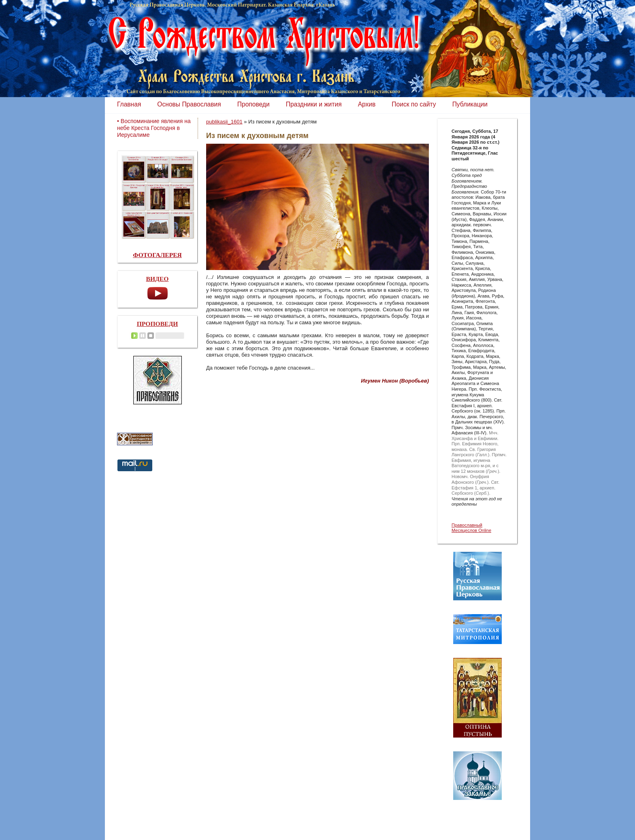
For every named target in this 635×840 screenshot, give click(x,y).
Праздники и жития (314, 104)
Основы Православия (189, 104)
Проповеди (254, 104)
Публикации (470, 104)
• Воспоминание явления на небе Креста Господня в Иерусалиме (154, 128)
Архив (367, 104)
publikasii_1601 (224, 122)
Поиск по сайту (414, 104)
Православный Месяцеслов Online (471, 528)
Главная (129, 104)
